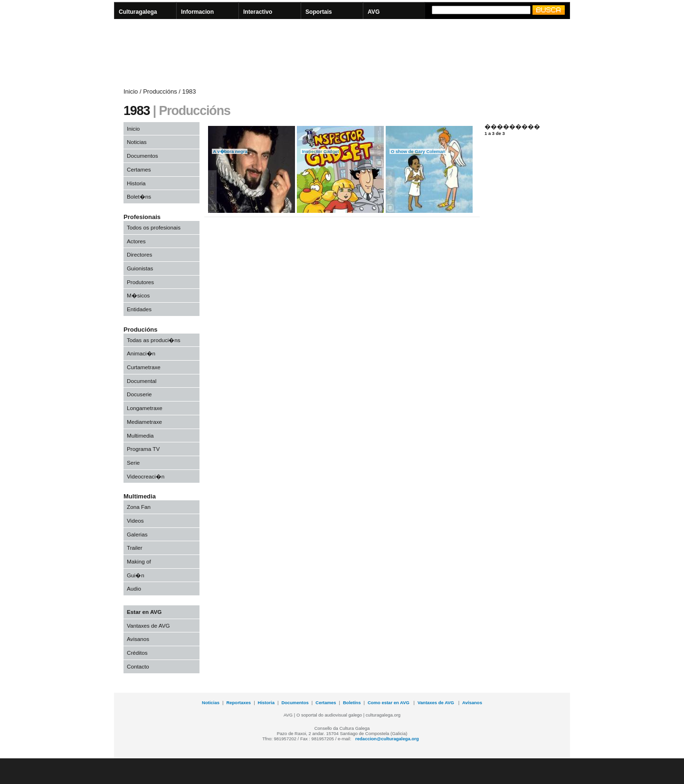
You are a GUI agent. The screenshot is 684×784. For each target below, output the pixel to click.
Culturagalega (138, 12)
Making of (139, 561)
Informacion (197, 12)
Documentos (142, 156)
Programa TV (143, 449)
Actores (136, 241)
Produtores (140, 282)
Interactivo (258, 12)
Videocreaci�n (146, 476)
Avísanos (472, 703)
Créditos (137, 653)
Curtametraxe (144, 367)
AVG (374, 12)
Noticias (137, 142)
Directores (139, 254)
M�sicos (138, 295)
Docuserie (139, 394)
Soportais (319, 12)
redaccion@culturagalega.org (387, 739)
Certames (139, 169)
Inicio (133, 129)
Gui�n (136, 575)
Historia (136, 183)
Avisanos (138, 639)
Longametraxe (145, 408)
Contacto (138, 666)
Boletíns (352, 703)
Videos (135, 521)
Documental (142, 381)
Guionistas (140, 268)
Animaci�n (141, 353)
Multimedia (140, 435)
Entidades (139, 309)
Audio (134, 588)
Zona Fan (139, 507)
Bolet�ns (139, 196)
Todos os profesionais (154, 227)
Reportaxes (238, 703)
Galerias (137, 534)
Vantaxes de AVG (148, 626)
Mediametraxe (144, 422)
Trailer (135, 548)
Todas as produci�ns (154, 340)
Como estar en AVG (389, 703)
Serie (133, 463)
